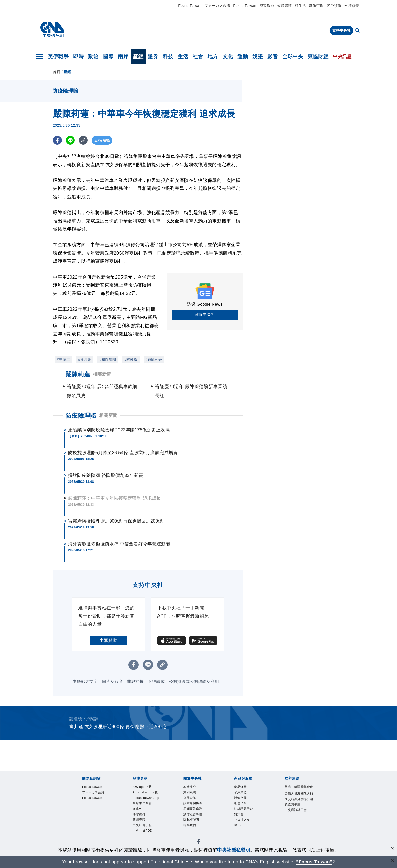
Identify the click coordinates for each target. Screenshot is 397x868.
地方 (213, 56)
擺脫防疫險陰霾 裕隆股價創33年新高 (106, 475)
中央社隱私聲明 (234, 850)
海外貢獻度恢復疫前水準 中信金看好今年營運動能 (119, 544)
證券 (153, 56)
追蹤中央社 (205, 314)
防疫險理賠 (81, 416)
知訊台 (239, 815)
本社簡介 (190, 787)
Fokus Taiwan (245, 6)
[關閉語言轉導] (393, 861)
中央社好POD (143, 832)
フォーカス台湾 (217, 6)
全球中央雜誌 (142, 804)
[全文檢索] (358, 31)
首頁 (57, 72)
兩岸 (123, 56)
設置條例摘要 (193, 804)
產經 (138, 56)
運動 (243, 56)
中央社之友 (242, 821)
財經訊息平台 (243, 809)
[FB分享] (57, 140)
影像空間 (316, 6)
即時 (78, 56)
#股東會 (85, 359)
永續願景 (352, 6)
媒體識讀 (285, 6)
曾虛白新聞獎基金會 (299, 787)
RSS (237, 826)
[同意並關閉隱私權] (393, 849)
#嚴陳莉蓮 (154, 359)
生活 (183, 56)
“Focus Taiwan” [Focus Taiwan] (314, 862)
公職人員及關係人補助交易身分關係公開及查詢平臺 (299, 799)
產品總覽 (240, 787)
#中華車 (64, 359)
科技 (168, 56)
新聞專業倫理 (193, 809)
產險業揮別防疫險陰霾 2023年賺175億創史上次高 (119, 430)
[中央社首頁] (52, 30)
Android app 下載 (145, 793)
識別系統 (190, 793)
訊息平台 (240, 804)
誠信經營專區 (193, 815)
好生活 (301, 6)
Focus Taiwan (190, 6)
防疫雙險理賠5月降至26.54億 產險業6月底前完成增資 (123, 453)
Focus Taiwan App (146, 798)
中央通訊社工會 (296, 811)
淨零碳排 (267, 6)
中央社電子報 (142, 826)
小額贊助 (108, 640)
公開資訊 (190, 798)
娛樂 (258, 56)
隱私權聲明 (191, 821)
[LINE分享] (70, 140)
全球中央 (293, 56)
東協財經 (318, 56)
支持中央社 (342, 30)
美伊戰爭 (58, 56)
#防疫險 (131, 359)
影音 (273, 56)
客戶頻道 (334, 6)
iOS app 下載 (142, 787)
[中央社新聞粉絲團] (198, 843)
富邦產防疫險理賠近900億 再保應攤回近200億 (115, 521)
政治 (93, 56)
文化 (228, 56)
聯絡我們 (190, 826)
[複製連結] (83, 140)
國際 (108, 56)
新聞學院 (139, 821)
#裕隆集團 (108, 359)
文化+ (137, 809)
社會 (198, 56)
